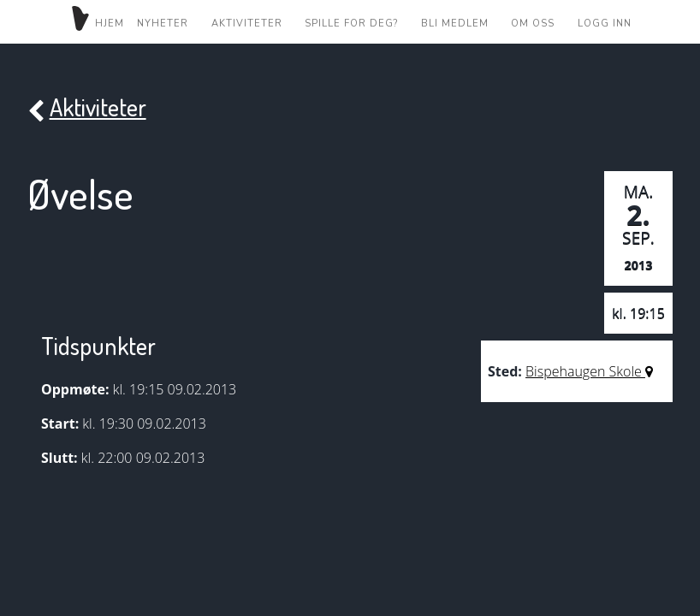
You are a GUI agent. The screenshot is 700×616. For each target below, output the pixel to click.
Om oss (533, 23)
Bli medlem (455, 23)
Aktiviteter (247, 23)
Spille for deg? (351, 23)
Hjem (96, 21)
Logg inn (605, 23)
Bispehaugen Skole (589, 371)
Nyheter (163, 23)
